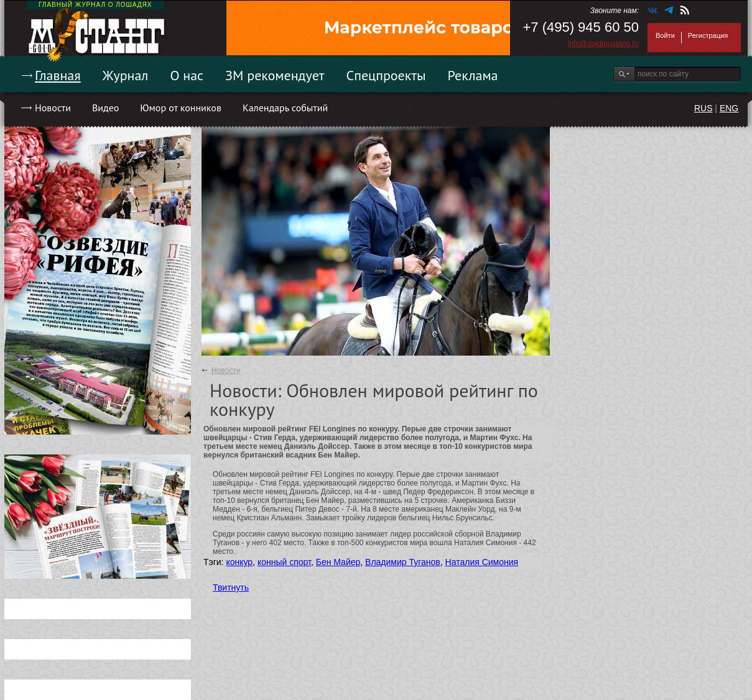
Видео (105, 108)
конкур (239, 562)
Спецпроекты (386, 75)
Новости (53, 108)
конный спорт (284, 562)
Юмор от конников (181, 108)
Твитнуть (231, 587)
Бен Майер (338, 562)
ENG (729, 108)
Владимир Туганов (403, 562)
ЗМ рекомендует (275, 75)
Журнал (126, 75)
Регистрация (708, 35)
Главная (58, 75)
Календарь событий (285, 108)
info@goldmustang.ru (603, 44)
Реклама (473, 75)
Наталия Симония (482, 562)
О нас (187, 75)
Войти (665, 35)
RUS (703, 108)
